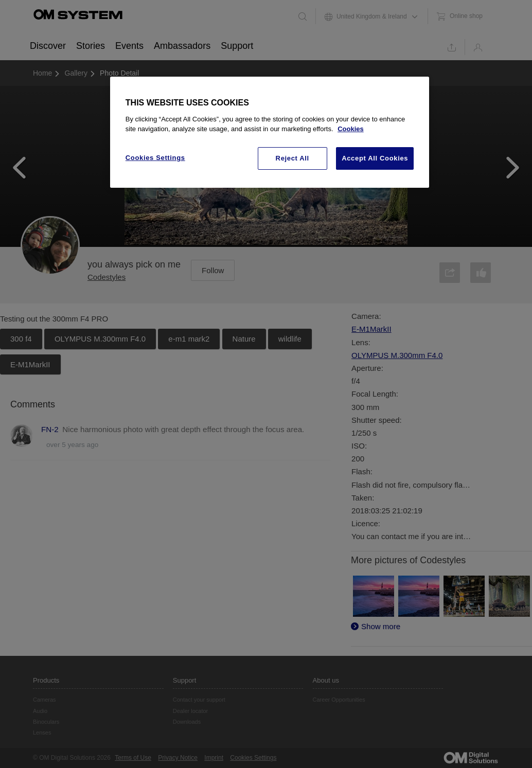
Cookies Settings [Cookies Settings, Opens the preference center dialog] (155, 158)
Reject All (292, 158)
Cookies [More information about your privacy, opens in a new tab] (351, 129)
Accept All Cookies (375, 158)
